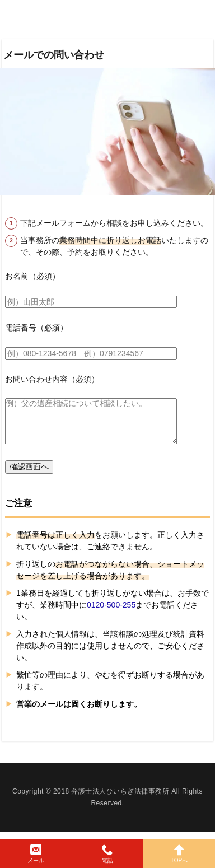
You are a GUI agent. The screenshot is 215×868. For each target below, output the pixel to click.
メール (36, 854)
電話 (107, 854)
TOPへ (179, 854)
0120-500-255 (111, 605)
